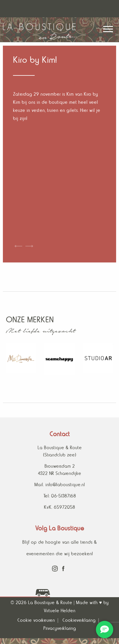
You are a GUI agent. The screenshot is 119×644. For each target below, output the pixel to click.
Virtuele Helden (59, 611)
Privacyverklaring (60, 628)
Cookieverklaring (79, 620)
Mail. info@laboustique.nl (60, 485)
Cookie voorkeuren (36, 620)
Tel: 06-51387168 (60, 496)
